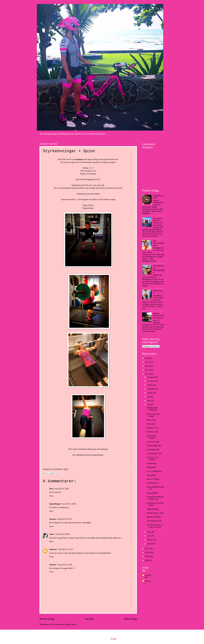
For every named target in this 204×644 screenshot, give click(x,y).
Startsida (89, 619)
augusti (150, 393)
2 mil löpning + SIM (154, 453)
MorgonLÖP (151, 467)
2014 (147, 366)
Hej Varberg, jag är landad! (153, 415)
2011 (147, 549)
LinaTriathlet (148, 576)
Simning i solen (152, 432)
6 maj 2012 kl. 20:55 (64, 519)
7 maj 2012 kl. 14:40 (64, 565)
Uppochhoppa (55, 504)
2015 (147, 362)
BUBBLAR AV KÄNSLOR (152, 409)
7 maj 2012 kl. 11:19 (65, 549)
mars (149, 536)
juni (149, 401)
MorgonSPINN (152, 493)
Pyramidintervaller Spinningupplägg (159, 269)
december (151, 377)
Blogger (114, 639)
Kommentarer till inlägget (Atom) (64, 624)
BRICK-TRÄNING (154, 517)
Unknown (53, 549)
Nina (51, 489)
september (151, 389)
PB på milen (151, 424)
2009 (147, 556)
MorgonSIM (151, 475)
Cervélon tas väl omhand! (153, 459)
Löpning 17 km (152, 428)
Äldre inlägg (130, 619)
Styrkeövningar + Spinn (155, 513)
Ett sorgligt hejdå (153, 450)
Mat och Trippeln (153, 479)
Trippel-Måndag (153, 509)
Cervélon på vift (153, 483)
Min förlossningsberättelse (159, 243)
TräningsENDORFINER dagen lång (155, 498)
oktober (150, 385)
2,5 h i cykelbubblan (154, 471)
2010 (147, 553)
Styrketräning (152, 464)
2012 (147, 374)
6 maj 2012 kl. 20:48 (61, 489)
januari (150, 544)
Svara (51, 496)
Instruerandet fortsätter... (151, 437)
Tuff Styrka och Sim (154, 521)
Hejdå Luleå (151, 420)
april (149, 532)
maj (149, 405)
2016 (147, 358)
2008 (147, 560)
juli (149, 397)
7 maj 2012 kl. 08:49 (62, 534)
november (151, 381)
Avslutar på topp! (153, 442)
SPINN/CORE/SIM (154, 446)
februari (150, 540)
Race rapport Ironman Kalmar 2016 (158, 221)
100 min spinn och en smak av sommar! (154, 526)
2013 (147, 370)
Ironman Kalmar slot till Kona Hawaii (159, 316)
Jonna (52, 534)
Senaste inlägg (47, 619)
